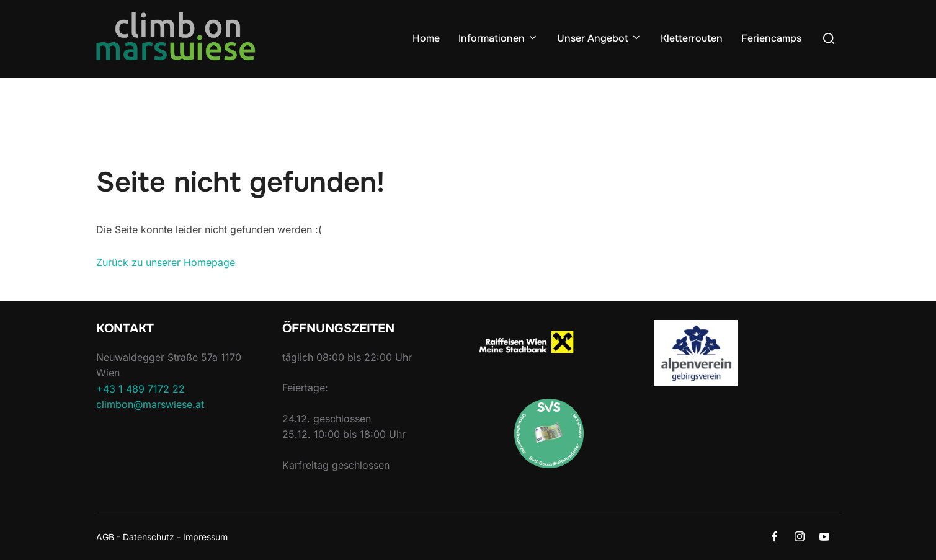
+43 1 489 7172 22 (140, 389)
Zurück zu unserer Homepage (166, 262)
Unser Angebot (599, 38)
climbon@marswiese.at (150, 404)
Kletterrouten (692, 38)
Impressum (205, 537)
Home (426, 38)
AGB (105, 537)
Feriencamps (771, 38)
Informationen (498, 38)
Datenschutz (149, 537)
